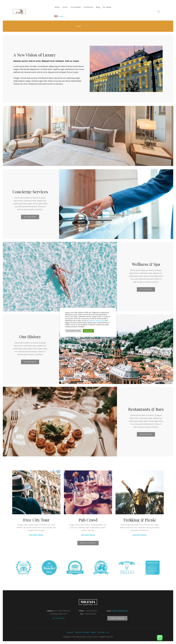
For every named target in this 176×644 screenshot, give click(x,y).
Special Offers (82, 632)
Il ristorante (76, 7)
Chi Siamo (107, 7)
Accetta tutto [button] (88, 331)
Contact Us (103, 632)
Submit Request (117, 618)
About (70, 632)
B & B (65, 7)
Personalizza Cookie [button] (73, 331)
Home (57, 7)
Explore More (30, 217)
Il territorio (88, 7)
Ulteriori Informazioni (97, 320)
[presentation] (8, 136)
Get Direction (58, 618)
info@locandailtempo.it (120, 611)
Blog (98, 7)
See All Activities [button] (88, 543)
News (93, 632)
